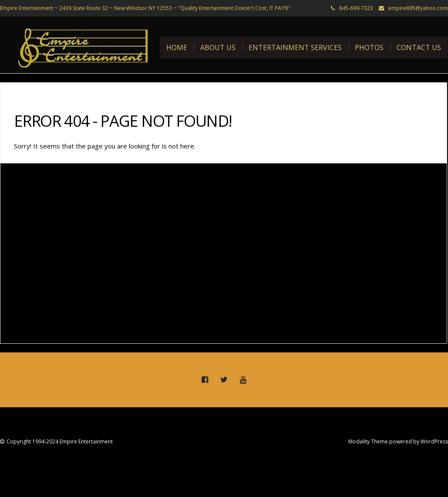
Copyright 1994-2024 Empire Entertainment (60, 441)
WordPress (434, 441)
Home (177, 47)
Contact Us (419, 47)
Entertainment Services (295, 47)
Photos (369, 47)
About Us (218, 47)
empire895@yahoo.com (418, 8)
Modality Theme (368, 441)
